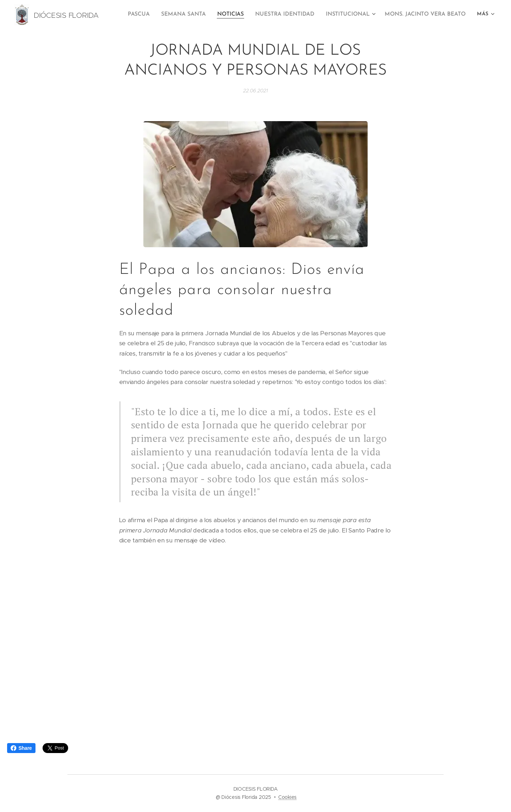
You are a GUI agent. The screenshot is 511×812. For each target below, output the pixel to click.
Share (21, 748)
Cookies (287, 797)
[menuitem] (149, 15)
